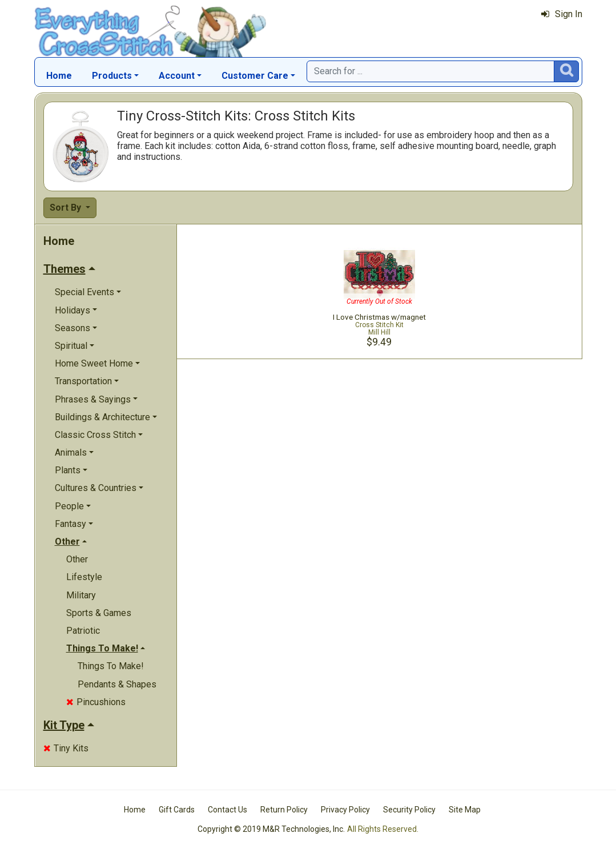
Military (81, 595)
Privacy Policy (345, 810)
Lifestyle (84, 577)
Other (77, 559)
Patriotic (83, 631)
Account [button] (177, 76)
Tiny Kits (66, 748)
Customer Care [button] (255, 76)
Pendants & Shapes (117, 684)
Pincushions (96, 702)
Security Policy (409, 810)
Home (59, 76)
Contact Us (228, 810)
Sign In (562, 14)
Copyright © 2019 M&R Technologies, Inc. (271, 829)
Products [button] (112, 76)
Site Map (465, 810)
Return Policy (284, 810)
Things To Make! (111, 666)
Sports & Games (99, 613)
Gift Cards (177, 810)
